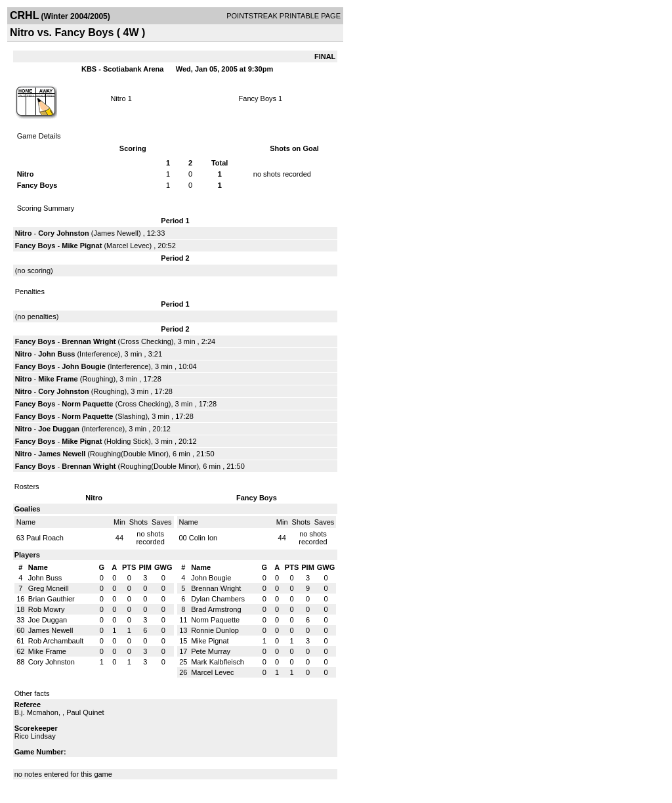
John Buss (56, 354)
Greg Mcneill (49, 588)
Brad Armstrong (216, 609)
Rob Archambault (56, 641)
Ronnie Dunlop (215, 630)
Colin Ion (203, 538)
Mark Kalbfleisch (218, 662)
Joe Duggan (59, 429)
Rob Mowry (47, 609)
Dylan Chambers (218, 599)
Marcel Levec (128, 246)
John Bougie (84, 366)
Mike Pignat (82, 246)
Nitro (118, 98)
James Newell (116, 233)
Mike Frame (58, 379)
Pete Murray (211, 651)
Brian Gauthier (52, 599)
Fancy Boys (258, 98)
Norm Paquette (87, 404)
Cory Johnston (64, 233)
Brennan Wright (89, 341)
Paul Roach (45, 538)
